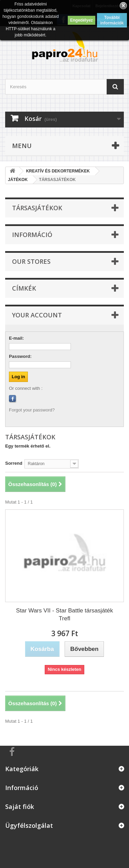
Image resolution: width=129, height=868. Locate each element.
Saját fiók (20, 807)
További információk (112, 20)
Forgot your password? (32, 410)
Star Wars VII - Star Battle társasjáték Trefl (65, 615)
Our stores (31, 261)
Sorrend (14, 463)
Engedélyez (82, 20)
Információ (32, 235)
